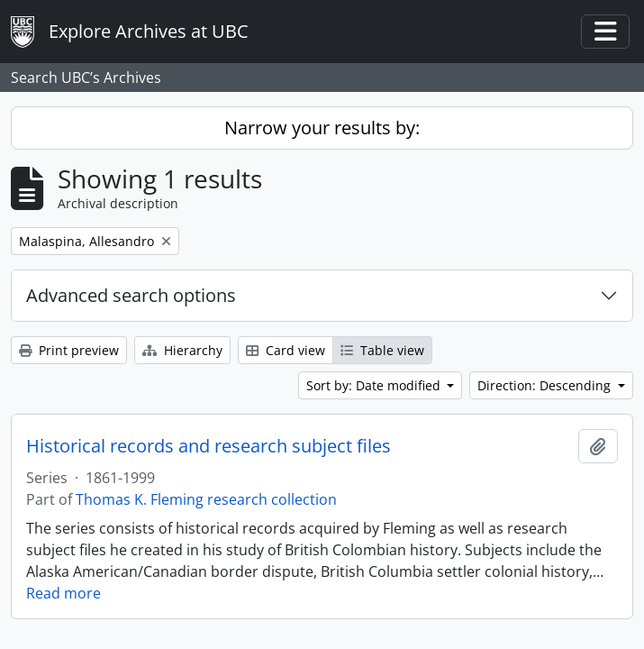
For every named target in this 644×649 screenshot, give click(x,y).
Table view (382, 350)
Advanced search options (131, 295)
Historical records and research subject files (209, 446)
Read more (63, 593)
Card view (286, 350)
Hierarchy (182, 350)
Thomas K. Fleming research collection (206, 499)
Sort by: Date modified (375, 385)
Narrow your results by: (322, 128)
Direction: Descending (546, 385)
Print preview (69, 350)
